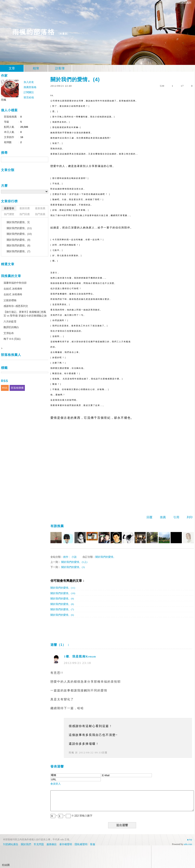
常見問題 (39, 844)
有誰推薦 (57, 526)
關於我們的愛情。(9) (62, 599)
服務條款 (52, 844)
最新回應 (25, 208)
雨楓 (71, 753)
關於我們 (26, 844)
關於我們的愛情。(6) (62, 615)
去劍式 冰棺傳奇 (13, 289)
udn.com (188, 844)
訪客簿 (60, 68)
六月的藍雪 (10, 322)
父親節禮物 (10, 300)
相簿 (36, 68)
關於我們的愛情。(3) (73, 567)
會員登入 (56, 784)
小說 (74, 557)
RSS (5, 388)
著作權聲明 (66, 844)
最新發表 (9, 208)
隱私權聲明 (81, 844)
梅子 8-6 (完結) (12, 339)
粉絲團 (6, 865)
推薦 (163, 517)
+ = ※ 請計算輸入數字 (71, 816)
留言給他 (29, 97)
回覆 (149, 517)
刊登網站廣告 (11, 844)
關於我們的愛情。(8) (62, 604)
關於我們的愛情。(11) (63, 588)
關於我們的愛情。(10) (63, 593)
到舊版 (63, 34)
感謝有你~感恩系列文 (16, 306)
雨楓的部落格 (33, 32)
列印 (190, 517)
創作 (66, 557)
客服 (93, 844)
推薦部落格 (30, 87)
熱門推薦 (40, 214)
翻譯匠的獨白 (11, 327)
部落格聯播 (17, 388)
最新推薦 (40, 208)
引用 (176, 517)
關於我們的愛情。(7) (62, 609)
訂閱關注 (29, 92)
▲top (189, 839)
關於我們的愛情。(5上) (74, 562)
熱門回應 (25, 214)
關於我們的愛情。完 (18, 222)
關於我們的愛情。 (106, 557)
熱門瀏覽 (9, 214)
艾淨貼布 (9, 333)
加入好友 (29, 82)
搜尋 (45, 159)
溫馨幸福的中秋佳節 (15, 283)
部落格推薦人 (11, 355)
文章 (12, 68)
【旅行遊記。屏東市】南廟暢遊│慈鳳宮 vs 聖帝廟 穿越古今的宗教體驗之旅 (25, 314)
